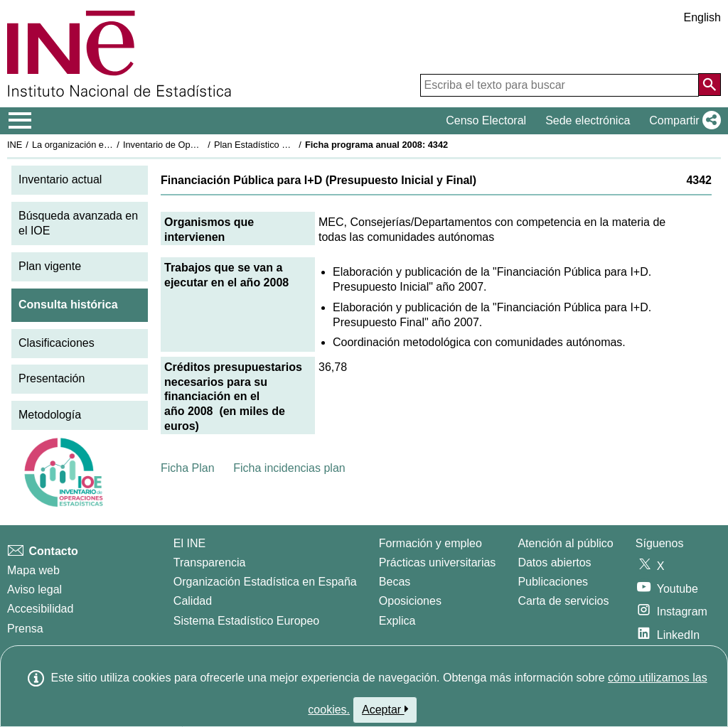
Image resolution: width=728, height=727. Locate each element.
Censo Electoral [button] (486, 120)
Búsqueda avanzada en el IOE (78, 223)
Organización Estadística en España (265, 582)
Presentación (52, 378)
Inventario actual (60, 179)
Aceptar (385, 709)
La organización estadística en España (110, 145)
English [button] (702, 17)
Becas (395, 582)
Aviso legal (34, 589)
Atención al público (565, 543)
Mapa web (33, 570)
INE (15, 145)
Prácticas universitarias (438, 562)
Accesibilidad (40, 609)
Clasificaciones (57, 343)
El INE (189, 543)
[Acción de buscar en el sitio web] (710, 85)
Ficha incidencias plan (289, 468)
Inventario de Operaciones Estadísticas (202, 145)
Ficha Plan (188, 468)
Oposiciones (410, 601)
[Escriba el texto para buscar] (560, 85)
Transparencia (210, 562)
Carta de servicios (563, 601)
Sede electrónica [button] (588, 120)
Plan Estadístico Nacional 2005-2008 (289, 145)
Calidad (193, 601)
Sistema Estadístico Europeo (246, 621)
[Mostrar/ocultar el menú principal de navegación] (20, 121)
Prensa (25, 629)
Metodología (50, 415)
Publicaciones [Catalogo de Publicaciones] (553, 582)
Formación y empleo (430, 543)
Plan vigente (50, 266)
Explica (397, 621)
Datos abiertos (554, 562)
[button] (682, 121)
